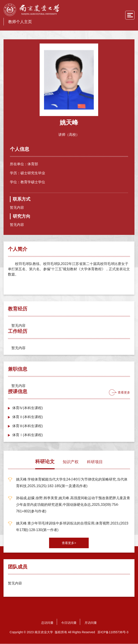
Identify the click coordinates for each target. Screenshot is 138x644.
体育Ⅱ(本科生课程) (28, 417)
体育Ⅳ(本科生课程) (28, 408)
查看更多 (124, 393)
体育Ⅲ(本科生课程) (28, 426)
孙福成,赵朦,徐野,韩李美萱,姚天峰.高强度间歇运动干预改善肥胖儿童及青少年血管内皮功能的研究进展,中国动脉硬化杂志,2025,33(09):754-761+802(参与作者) (73, 505)
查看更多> (69, 543)
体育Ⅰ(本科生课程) (28, 435)
